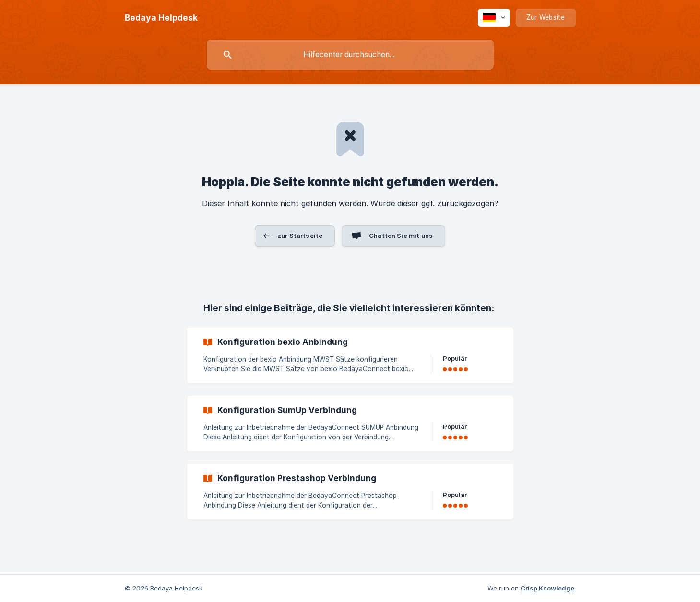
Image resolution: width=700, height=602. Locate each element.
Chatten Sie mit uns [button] (401, 236)
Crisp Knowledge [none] (547, 588)
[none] (161, 18)
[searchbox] (350, 55)
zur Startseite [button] (300, 236)
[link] (350, 355)
